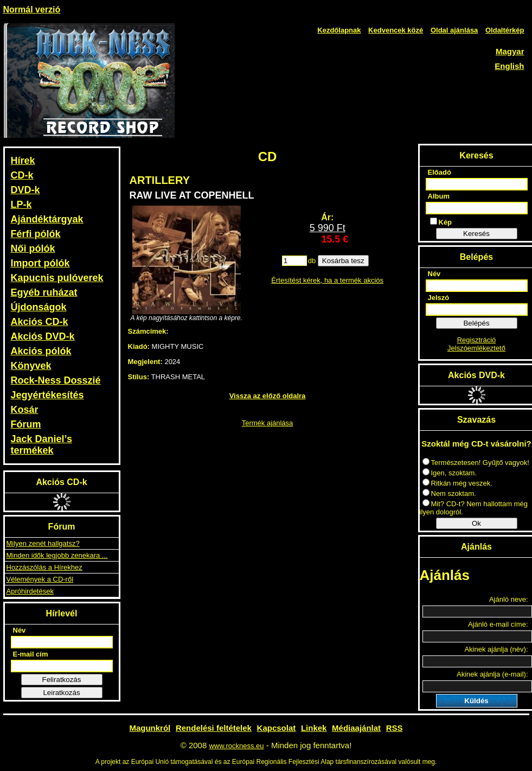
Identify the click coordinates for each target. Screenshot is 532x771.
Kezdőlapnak (339, 30)
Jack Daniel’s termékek (41, 445)
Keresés (476, 234)
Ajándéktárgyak (47, 219)
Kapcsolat (277, 728)
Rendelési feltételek (214, 728)
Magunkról (150, 728)
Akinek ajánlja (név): (496, 649)
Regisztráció (477, 340)
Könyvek (31, 366)
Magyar (510, 51)
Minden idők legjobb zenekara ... (57, 555)
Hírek (23, 161)
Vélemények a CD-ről (40, 579)
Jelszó (439, 298)
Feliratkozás (62, 680)
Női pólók (33, 248)
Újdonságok (39, 307)
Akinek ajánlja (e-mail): (492, 674)
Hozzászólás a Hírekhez (44, 567)
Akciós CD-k (40, 322)
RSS (395, 728)
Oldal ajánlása (454, 30)
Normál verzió (32, 9)
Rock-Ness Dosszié (56, 380)
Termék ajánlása (268, 423)
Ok (476, 523)
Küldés (476, 701)
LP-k (21, 205)
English (509, 66)
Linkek (314, 728)
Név (20, 630)
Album (439, 196)
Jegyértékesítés (47, 395)
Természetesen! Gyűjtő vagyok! (476, 463)
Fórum (26, 424)
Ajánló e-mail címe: (498, 624)
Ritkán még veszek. (457, 483)
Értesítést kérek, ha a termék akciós (327, 280)
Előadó (440, 172)
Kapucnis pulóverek (57, 278)
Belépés (476, 323)
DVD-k (25, 190)
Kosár (25, 410)
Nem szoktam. (449, 493)
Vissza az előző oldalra (268, 396)
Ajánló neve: (509, 599)
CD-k (22, 175)
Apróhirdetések (30, 591)
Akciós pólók (41, 351)
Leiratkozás (61, 693)
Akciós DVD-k (43, 336)
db (312, 261)
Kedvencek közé (396, 30)
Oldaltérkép (505, 30)
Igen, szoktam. (450, 473)
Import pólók (40, 263)
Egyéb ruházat (44, 292)
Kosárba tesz (343, 261)
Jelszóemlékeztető (476, 348)
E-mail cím (31, 654)
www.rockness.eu (236, 746)
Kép (441, 222)
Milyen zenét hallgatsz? (43, 543)
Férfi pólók (36, 234)
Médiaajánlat (356, 728)
